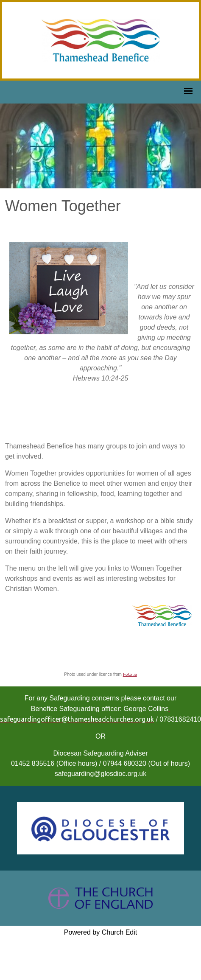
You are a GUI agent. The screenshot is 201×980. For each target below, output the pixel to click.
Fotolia (130, 674)
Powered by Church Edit (101, 932)
